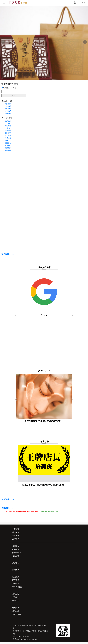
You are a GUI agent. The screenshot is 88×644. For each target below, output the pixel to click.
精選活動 (16, 563)
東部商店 (8, 111)
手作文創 (8, 138)
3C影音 (8, 128)
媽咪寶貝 (8, 133)
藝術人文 (8, 140)
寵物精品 (8, 148)
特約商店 (16, 608)
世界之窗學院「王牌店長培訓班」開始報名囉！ (44, 465)
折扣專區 (16, 549)
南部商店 (8, 109)
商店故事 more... (8, 254)
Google (44, 293)
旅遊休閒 (8, 143)
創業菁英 (16, 529)
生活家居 (8, 136)
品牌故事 (16, 539)
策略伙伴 (16, 536)
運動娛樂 (8, 126)
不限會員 (16, 580)
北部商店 (8, 104)
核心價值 (16, 532)
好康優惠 (16, 577)
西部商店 (8, 114)
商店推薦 (16, 570)
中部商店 (8, 106)
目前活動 (16, 597)
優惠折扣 (16, 556)
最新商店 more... (8, 508)
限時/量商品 (17, 553)
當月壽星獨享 (17, 587)
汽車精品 (8, 145)
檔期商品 (16, 546)
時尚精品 (8, 123)
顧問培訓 (8, 150)
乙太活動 (16, 566)
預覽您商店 (17, 614)
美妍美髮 (8, 121)
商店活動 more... (8, 499)
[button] (85, 42)
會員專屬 (16, 584)
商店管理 (16, 611)
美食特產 (8, 131)
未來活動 (16, 601)
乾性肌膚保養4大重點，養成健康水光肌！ (44, 398)
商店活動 (16, 594)
